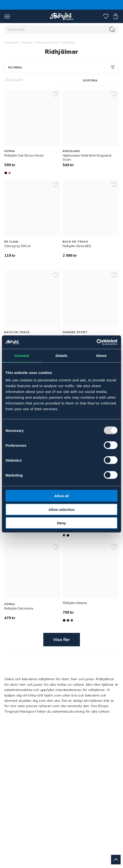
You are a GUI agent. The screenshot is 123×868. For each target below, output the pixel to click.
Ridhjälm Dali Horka (19, 608)
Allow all (62, 496)
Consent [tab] (22, 355)
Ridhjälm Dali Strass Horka (24, 155)
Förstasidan (12, 43)
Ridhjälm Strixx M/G (77, 246)
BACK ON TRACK (75, 242)
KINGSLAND (71, 151)
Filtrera (15, 67)
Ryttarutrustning (46, 43)
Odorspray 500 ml (17, 246)
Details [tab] (61, 355)
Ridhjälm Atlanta (75, 603)
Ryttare (27, 43)
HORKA (10, 151)
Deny (62, 523)
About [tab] (101, 355)
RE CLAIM (11, 242)
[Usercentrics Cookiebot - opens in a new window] (97, 342)
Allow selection (61, 509)
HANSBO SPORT (75, 332)
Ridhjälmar (68, 43)
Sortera (90, 80)
